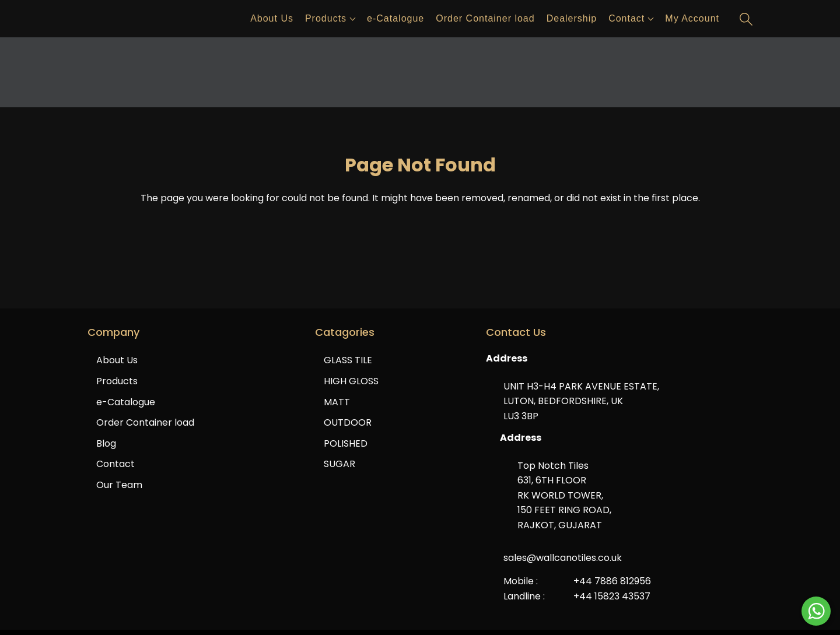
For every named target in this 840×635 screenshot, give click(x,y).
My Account (692, 18)
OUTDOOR (348, 422)
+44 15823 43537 (612, 596)
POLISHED (346, 443)
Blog (106, 443)
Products (326, 18)
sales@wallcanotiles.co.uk (563, 558)
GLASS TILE (348, 360)
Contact (626, 18)
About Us (272, 18)
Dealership (572, 18)
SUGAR (339, 464)
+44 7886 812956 (612, 581)
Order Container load (485, 18)
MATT (337, 402)
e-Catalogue (395, 18)
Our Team (119, 485)
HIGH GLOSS (351, 381)
